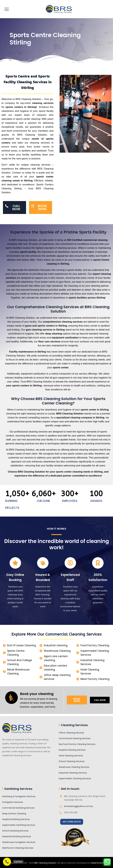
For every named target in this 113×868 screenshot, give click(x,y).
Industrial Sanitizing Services (17, 836)
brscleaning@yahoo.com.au (79, 806)
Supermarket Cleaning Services (75, 778)
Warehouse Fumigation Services (19, 842)
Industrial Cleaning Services (73, 773)
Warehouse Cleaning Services (74, 767)
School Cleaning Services (72, 761)
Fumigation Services (13, 802)
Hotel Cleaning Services (71, 756)
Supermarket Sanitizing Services (19, 825)
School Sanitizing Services (15, 831)
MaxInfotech (98, 863)
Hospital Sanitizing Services (16, 819)
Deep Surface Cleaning (14, 814)
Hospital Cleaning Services (72, 750)
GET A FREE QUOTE (72, 822)
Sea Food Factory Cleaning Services (77, 744)
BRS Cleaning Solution (45, 863)
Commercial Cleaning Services (75, 738)
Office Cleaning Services (71, 733)
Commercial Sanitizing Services (18, 808)
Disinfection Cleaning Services (18, 848)
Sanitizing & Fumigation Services (19, 796)
